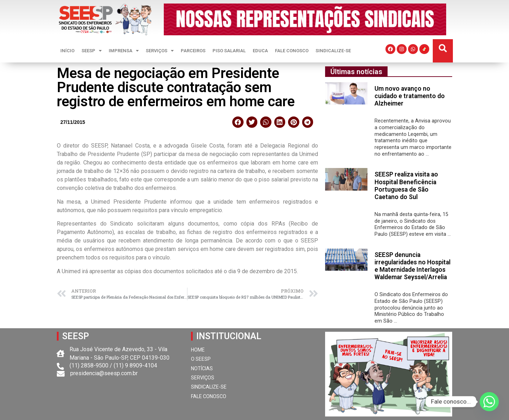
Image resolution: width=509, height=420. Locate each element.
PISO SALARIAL (229, 51)
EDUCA (260, 51)
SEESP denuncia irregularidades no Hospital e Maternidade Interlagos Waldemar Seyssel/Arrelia (412, 266)
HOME (198, 350)
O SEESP (201, 359)
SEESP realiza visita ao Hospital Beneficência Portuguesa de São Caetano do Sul (406, 185)
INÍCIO (67, 51)
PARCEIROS (193, 51)
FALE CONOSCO (292, 51)
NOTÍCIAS (202, 368)
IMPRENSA (124, 51)
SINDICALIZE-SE (333, 51)
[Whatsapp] (489, 402)
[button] (443, 49)
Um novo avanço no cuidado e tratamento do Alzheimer (410, 96)
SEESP (92, 51)
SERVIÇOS (160, 51)
